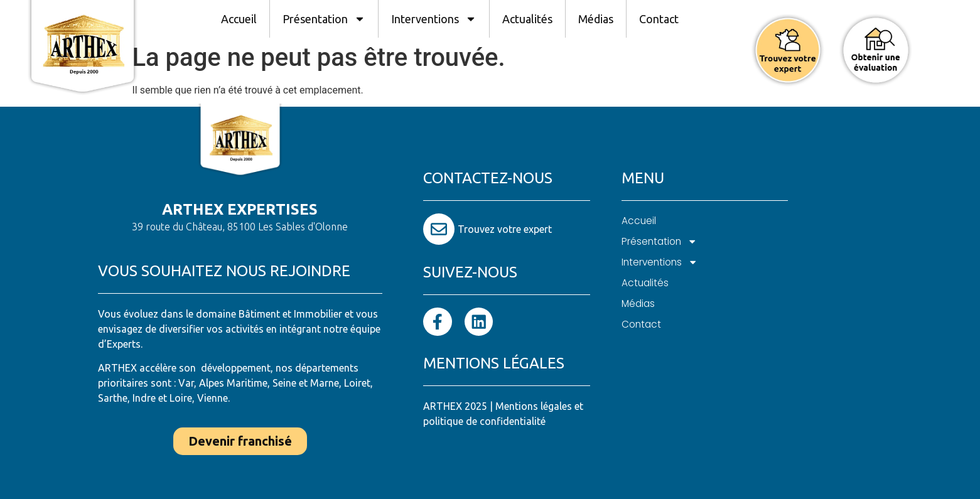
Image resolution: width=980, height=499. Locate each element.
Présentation (324, 19)
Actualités (527, 19)
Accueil (239, 19)
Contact (659, 19)
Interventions (434, 19)
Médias (596, 19)
